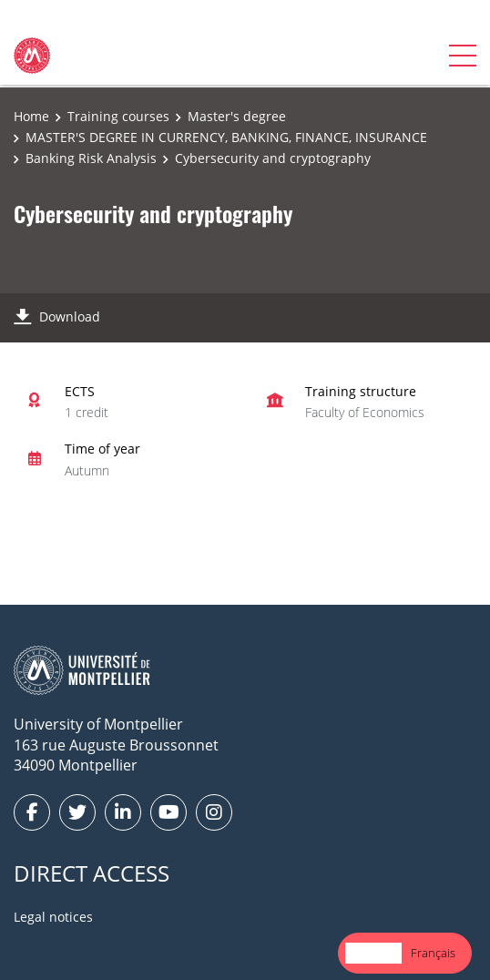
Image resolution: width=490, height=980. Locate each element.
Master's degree (237, 116)
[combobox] (373, 953)
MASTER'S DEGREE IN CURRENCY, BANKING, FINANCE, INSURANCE (226, 137)
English (373, 953)
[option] (433, 953)
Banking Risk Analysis (91, 158)
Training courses (118, 116)
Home (31, 116)
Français (433, 953)
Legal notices (53, 917)
